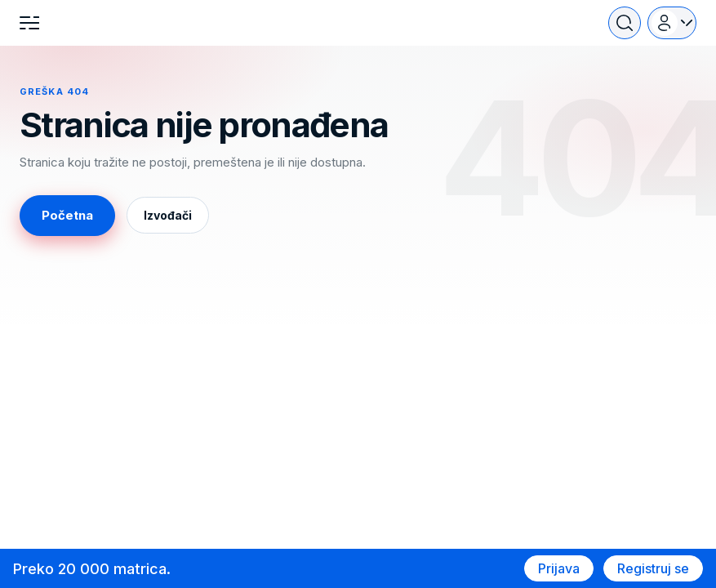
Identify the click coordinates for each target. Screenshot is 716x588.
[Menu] (29, 23)
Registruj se (653, 568)
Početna (67, 215)
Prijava (559, 568)
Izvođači (168, 215)
